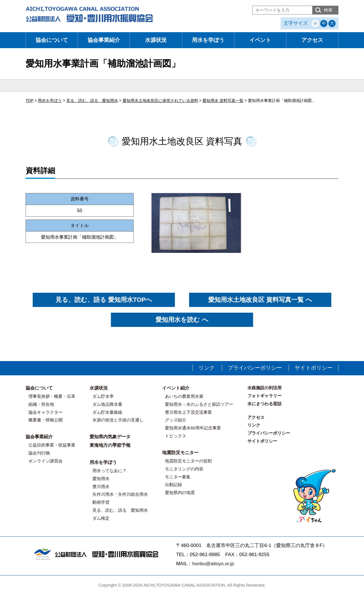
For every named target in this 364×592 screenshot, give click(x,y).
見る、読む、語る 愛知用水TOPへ (104, 300)
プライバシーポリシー (255, 368)
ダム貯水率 (103, 396)
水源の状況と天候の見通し (118, 420)
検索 (328, 10)
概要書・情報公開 (45, 420)
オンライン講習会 (45, 461)
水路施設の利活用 (264, 388)
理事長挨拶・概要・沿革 (52, 396)
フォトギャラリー (264, 396)
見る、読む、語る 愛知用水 (120, 510)
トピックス (176, 436)
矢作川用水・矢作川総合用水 (120, 494)
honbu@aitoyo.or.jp (213, 564)
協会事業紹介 (104, 40)
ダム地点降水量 (107, 404)
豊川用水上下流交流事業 (188, 412)
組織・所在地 (41, 404)
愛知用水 (101, 479)
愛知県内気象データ (110, 437)
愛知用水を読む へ (182, 320)
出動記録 (173, 485)
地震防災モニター (180, 453)
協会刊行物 (39, 453)
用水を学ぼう (208, 40)
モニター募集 (178, 477)
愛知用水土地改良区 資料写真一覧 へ (260, 300)
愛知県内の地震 (180, 492)
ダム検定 (101, 518)
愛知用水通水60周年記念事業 (193, 428)
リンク (207, 368)
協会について (52, 40)
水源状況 (156, 40)
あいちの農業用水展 (184, 396)
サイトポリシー (314, 368)
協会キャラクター (45, 412)
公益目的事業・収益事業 (52, 445)
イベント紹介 (176, 388)
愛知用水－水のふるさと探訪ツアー (199, 404)
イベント (260, 40)
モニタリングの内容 (184, 469)
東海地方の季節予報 (110, 445)
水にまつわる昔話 (264, 404)
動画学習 (101, 502)
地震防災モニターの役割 (188, 461)
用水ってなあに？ (109, 471)
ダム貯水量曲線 (107, 412)
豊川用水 (101, 486)
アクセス (312, 40)
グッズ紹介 (176, 420)
